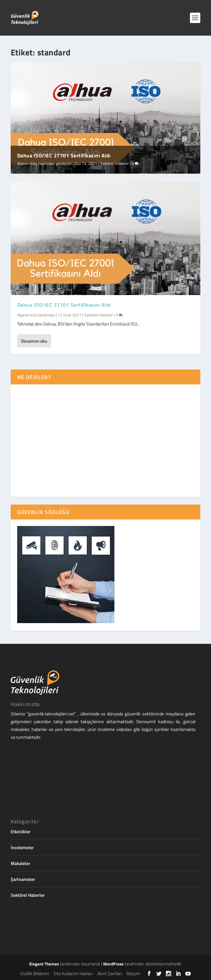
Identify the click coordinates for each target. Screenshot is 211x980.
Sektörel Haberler (114, 163)
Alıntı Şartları (110, 973)
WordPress (113, 964)
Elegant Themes (44, 964)
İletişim (133, 973)
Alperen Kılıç (27, 163)
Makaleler (20, 863)
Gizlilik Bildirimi (35, 973)
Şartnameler (23, 879)
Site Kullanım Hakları (73, 973)
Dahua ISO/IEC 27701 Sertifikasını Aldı (64, 155)
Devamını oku (34, 341)
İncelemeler (22, 847)
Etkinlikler (21, 832)
